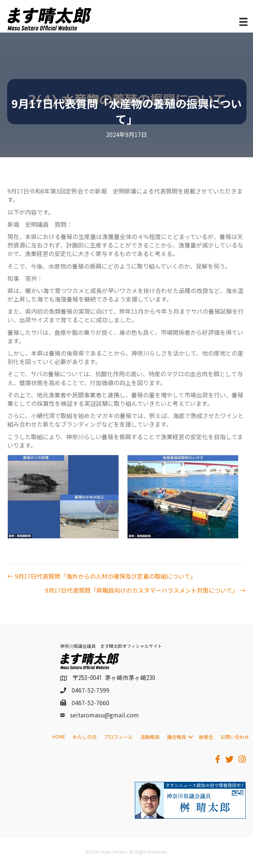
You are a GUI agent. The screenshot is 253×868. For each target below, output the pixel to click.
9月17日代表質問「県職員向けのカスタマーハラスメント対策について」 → (145, 590)
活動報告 (150, 737)
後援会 (206, 737)
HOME (59, 736)
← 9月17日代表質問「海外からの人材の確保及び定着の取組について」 (102, 576)
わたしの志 (85, 737)
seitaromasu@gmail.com (105, 715)
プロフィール (119, 737)
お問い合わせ (235, 737)
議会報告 (177, 737)
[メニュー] (243, 22)
